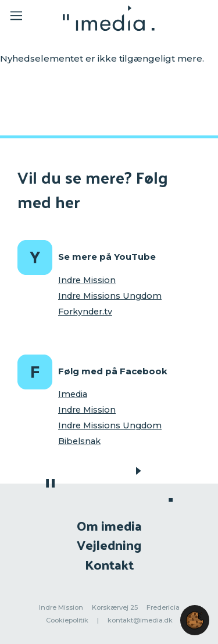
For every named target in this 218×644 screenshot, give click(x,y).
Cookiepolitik (67, 620)
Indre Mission (87, 280)
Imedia (73, 394)
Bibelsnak (79, 441)
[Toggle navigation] (24, 18)
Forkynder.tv (85, 312)
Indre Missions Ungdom (110, 296)
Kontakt (109, 564)
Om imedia (109, 525)
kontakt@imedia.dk (140, 620)
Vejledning (109, 544)
